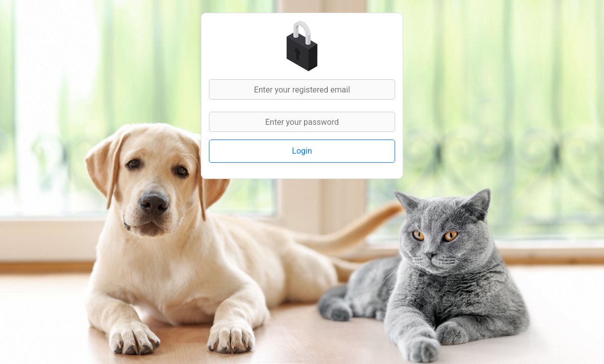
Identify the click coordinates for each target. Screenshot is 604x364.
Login (302, 151)
